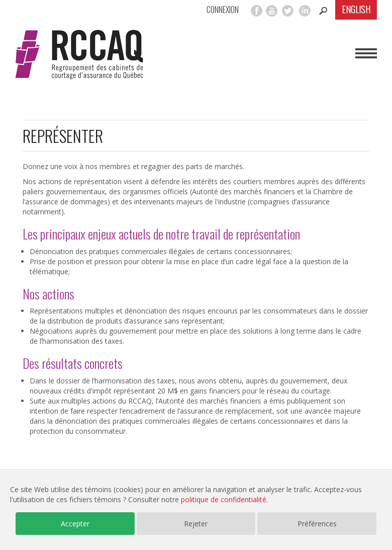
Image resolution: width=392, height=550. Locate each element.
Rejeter (196, 524)
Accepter (75, 524)
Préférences (317, 524)
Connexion (223, 10)
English (356, 9)
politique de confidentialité (224, 499)
